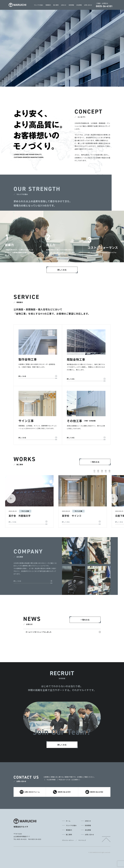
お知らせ (64, 5)
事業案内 (48, 5)
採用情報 (71, 5)
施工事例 (56, 5)
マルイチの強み (39, 5)
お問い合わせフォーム (30, 792)
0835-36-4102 (94, 792)
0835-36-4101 (62, 792)
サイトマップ (82, 840)
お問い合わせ (88, 5)
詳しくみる (17, 581)
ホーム (68, 821)
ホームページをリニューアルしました (39, 632)
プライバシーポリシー (68, 840)
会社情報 (79, 5)
